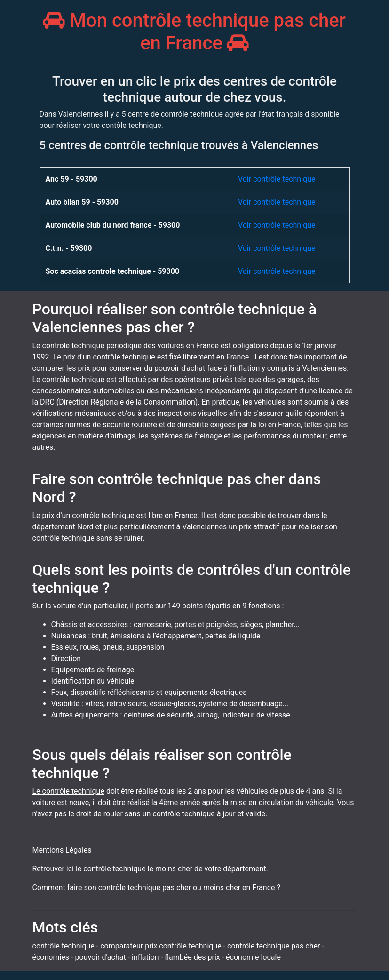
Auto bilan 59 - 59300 (82, 202)
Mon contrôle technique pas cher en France (194, 32)
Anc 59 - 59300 (71, 179)
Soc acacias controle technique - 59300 (113, 271)
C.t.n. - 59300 (69, 248)
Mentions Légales (62, 850)
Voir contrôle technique (277, 179)
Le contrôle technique (68, 791)
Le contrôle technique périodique (87, 346)
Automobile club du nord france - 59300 (113, 225)
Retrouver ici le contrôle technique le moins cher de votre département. (150, 869)
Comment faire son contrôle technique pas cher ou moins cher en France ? (157, 888)
